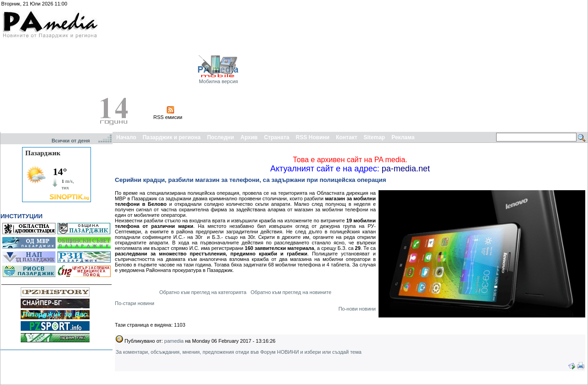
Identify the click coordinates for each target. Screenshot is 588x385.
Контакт (346, 137)
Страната (277, 137)
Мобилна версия (218, 81)
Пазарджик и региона (171, 137)
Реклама (403, 137)
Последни (221, 137)
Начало (126, 137)
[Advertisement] (477, 66)
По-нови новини (357, 309)
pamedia (174, 341)
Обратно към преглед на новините (291, 292)
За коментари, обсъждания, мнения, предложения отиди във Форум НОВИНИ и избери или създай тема (239, 352)
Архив (249, 137)
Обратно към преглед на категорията (203, 292)
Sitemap (375, 137)
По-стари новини (135, 303)
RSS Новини (313, 137)
